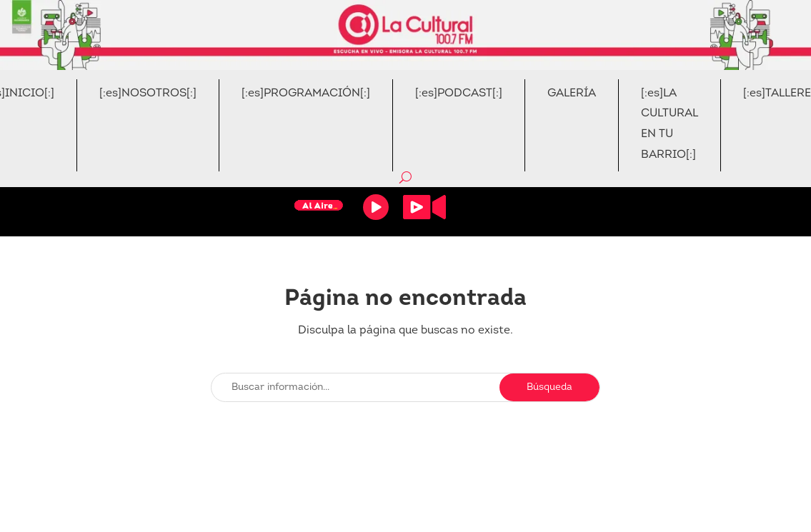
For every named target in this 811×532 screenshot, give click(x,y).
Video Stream (424, 207)
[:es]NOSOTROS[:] (148, 94)
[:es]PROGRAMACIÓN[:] (306, 94)
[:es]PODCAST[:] (459, 94)
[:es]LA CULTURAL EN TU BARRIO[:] (670, 124)
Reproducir (376, 207)
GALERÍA (572, 94)
